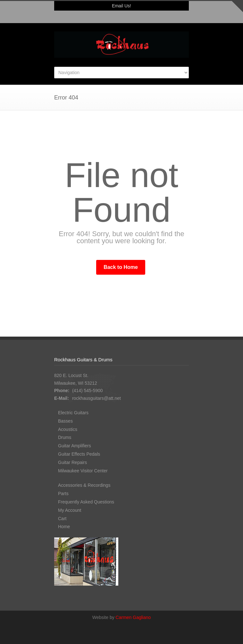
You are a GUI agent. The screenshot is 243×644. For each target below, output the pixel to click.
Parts (63, 494)
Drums (65, 437)
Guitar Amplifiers (75, 446)
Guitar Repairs (72, 462)
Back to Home (121, 267)
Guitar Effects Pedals (79, 454)
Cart (62, 519)
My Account (70, 510)
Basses (65, 421)
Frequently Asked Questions (86, 502)
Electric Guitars (73, 413)
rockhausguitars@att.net (96, 398)
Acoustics (68, 429)
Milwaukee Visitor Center (83, 471)
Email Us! (122, 6)
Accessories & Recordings (84, 485)
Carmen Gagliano (133, 617)
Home (64, 527)
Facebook (122, 17)
